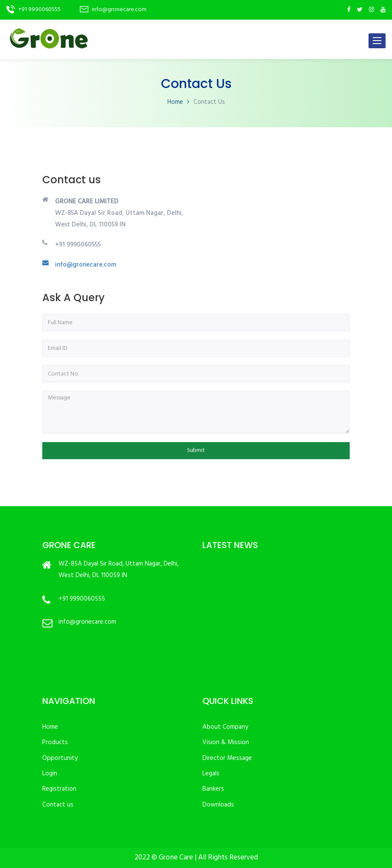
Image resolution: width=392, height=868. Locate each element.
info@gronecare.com (86, 265)
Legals (211, 774)
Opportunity (60, 758)
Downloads (218, 805)
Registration (59, 789)
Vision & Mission (226, 742)
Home (175, 102)
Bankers (213, 789)
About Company (225, 727)
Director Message (227, 758)
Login (50, 774)
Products (55, 742)
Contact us (58, 805)
